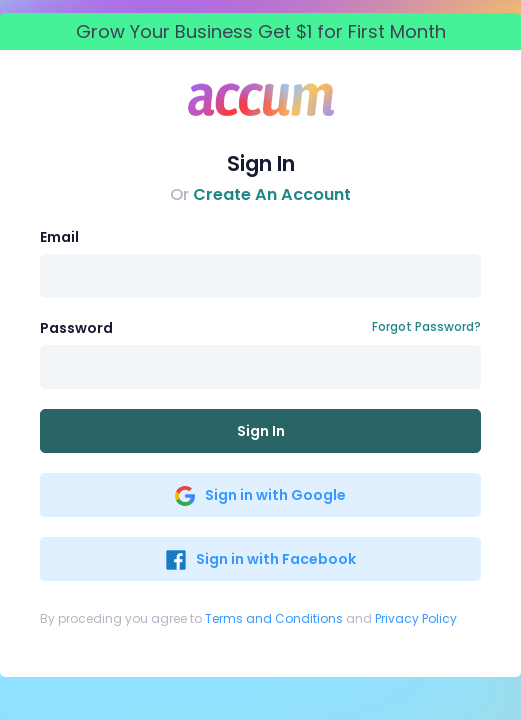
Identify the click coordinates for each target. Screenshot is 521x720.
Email (59, 237)
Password (76, 328)
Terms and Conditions (274, 618)
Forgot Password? (426, 326)
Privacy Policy (416, 618)
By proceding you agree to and (248, 618)
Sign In (261, 431)
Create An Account (272, 194)
